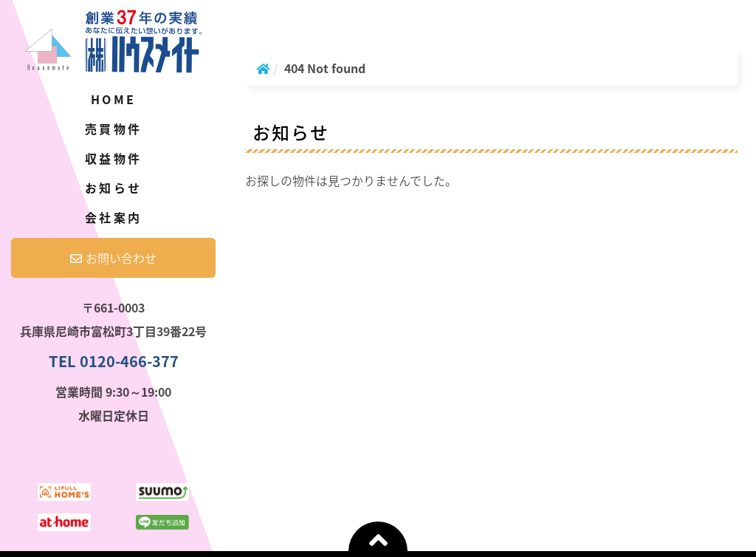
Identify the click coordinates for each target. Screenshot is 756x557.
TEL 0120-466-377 (114, 361)
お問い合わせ (113, 258)
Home (113, 99)
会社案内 (113, 217)
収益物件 (113, 158)
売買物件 (113, 129)
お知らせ (113, 188)
